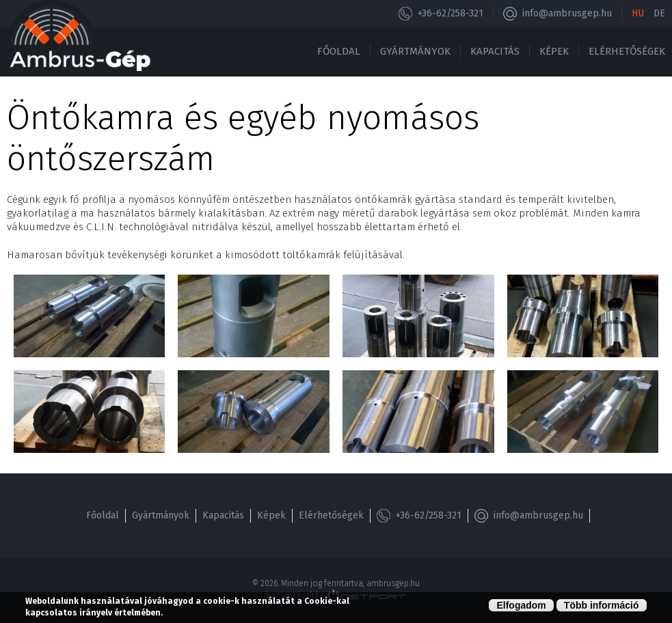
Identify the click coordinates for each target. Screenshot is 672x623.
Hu (638, 13)
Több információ (602, 605)
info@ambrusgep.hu (567, 13)
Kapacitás (495, 51)
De (659, 13)
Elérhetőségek (627, 51)
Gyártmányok (415, 51)
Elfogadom (521, 605)
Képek (554, 51)
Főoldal (339, 51)
